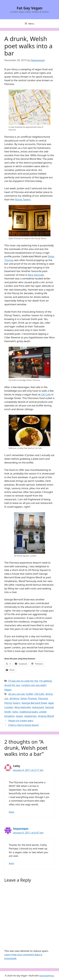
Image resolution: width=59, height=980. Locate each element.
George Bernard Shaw (34, 703)
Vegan (8, 690)
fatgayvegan (21, 829)
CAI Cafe (46, 394)
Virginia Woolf (46, 716)
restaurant (38, 707)
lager (51, 703)
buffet (30, 694)
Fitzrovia (43, 698)
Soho (15, 712)
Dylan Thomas (29, 698)
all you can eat (17, 694)
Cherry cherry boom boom (24, 725)
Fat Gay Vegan (30, 8)
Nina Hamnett (36, 275)
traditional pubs (29, 712)
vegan (19, 716)
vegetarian (30, 716)
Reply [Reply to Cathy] (11, 812)
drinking (14, 698)
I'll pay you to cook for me (23, 681)
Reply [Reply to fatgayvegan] (11, 863)
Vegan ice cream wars (21, 720)
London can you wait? (34, 685)
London (9, 707)
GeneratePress (47, 976)
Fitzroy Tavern (23, 199)
